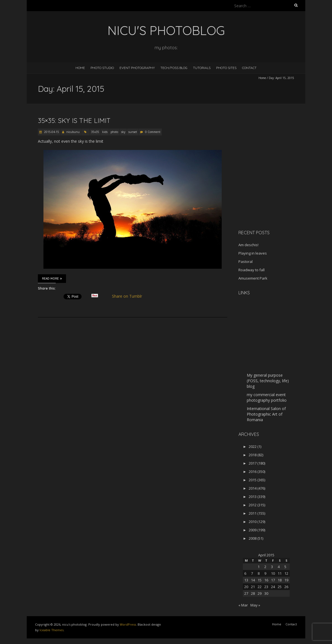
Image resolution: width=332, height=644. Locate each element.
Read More (52, 278)
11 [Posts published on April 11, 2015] (280, 573)
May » (255, 605)
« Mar (243, 605)
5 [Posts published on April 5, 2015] (285, 567)
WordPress (128, 624)
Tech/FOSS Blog (174, 68)
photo (114, 132)
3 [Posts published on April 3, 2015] (272, 567)
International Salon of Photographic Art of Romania (266, 414)
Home (80, 68)
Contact (249, 68)
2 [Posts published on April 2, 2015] (265, 567)
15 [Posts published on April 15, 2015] (260, 580)
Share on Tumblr (129, 296)
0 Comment (153, 132)
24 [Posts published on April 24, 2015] (273, 587)
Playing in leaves (253, 253)
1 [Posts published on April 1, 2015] (259, 567)
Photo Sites (226, 68)
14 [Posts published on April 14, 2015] (253, 580)
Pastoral (246, 261)
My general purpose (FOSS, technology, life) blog (268, 381)
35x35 (95, 132)
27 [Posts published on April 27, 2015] (246, 593)
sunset (133, 132)
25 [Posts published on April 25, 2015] (280, 587)
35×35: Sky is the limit (74, 120)
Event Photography (137, 68)
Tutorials (202, 68)
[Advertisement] (273, 186)
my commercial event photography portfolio (267, 397)
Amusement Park (253, 278)
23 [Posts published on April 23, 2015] (266, 587)
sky (123, 132)
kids (105, 132)
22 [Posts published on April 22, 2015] (260, 587)
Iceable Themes (52, 630)
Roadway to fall (252, 270)
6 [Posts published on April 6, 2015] (245, 573)
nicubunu (73, 132)
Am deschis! (248, 245)
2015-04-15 (51, 132)
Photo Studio (102, 68)
